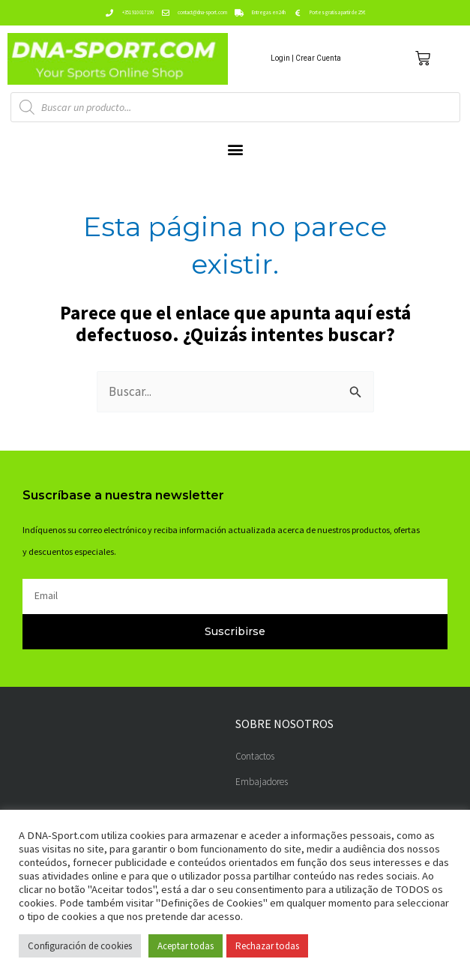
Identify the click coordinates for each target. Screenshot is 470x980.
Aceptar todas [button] (186, 946)
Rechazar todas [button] (267, 946)
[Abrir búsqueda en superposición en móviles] (235, 107)
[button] (235, 150)
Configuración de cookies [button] (80, 946)
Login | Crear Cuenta (306, 58)
